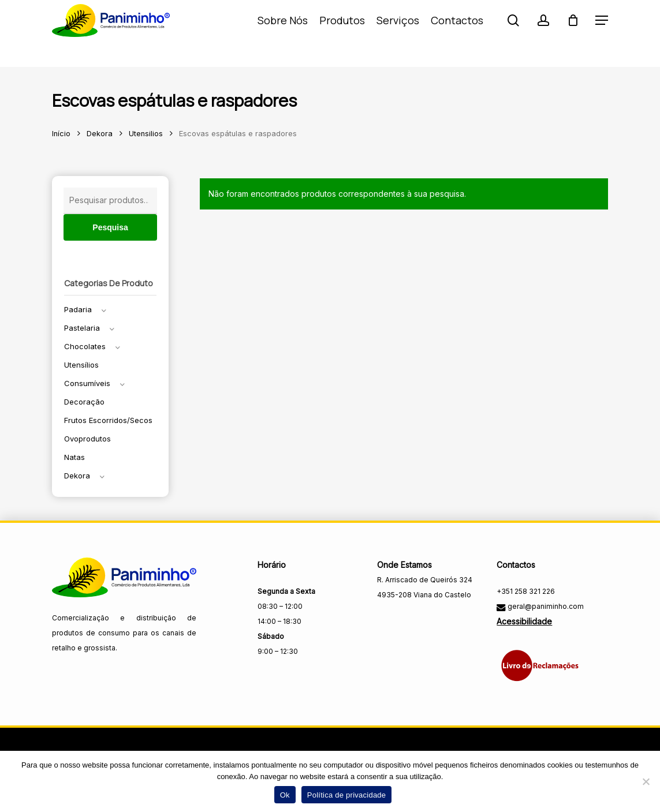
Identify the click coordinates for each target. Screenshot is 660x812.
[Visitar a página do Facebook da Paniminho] (387, 620)
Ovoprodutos (87, 439)
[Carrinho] (573, 33)
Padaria (78, 309)
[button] (602, 34)
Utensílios (81, 365)
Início (61, 134)
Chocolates (85, 346)
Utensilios (146, 134)
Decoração (84, 402)
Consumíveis (87, 383)
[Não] (646, 781)
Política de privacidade (347, 795)
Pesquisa (110, 227)
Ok (285, 795)
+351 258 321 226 (526, 591)
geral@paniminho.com (545, 606)
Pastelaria (82, 328)
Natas (74, 457)
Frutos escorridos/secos (108, 420)
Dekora (100, 134)
